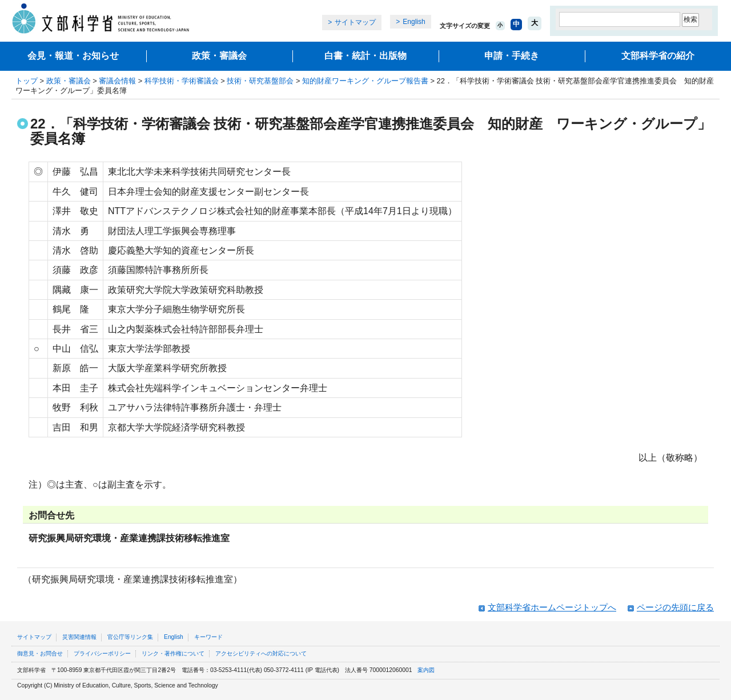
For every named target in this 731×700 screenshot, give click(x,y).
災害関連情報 (79, 637)
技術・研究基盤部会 (260, 81)
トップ (27, 81)
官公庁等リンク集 (130, 637)
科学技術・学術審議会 (182, 81)
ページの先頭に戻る (675, 607)
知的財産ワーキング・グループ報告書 (365, 81)
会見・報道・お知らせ (73, 56)
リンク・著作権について (173, 653)
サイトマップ (355, 22)
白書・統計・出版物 (365, 56)
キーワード (208, 637)
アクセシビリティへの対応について (261, 653)
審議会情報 (117, 81)
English (414, 22)
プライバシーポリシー (102, 653)
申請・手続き (512, 56)
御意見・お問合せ (40, 653)
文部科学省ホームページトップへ (552, 607)
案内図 (426, 670)
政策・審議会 (219, 56)
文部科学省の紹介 (658, 56)
